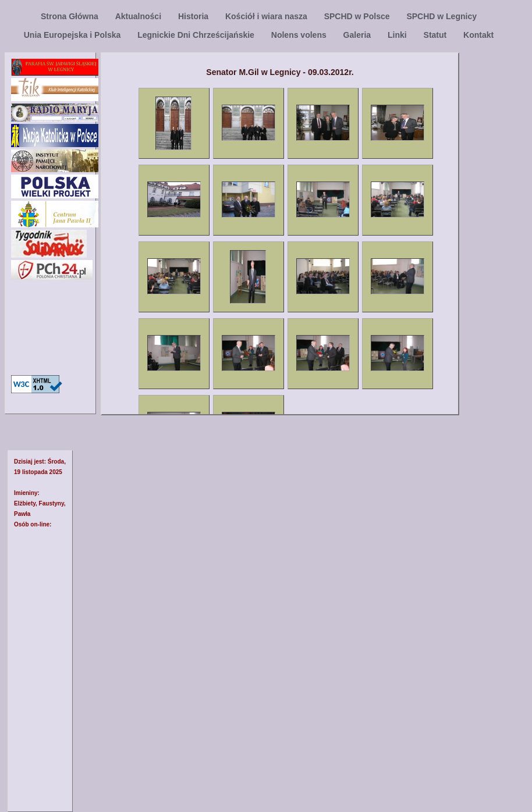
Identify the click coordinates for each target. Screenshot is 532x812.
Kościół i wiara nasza (267, 16)
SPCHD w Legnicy (441, 16)
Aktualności (139, 16)
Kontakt (478, 35)
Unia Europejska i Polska (73, 35)
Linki (398, 35)
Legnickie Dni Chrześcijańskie (197, 35)
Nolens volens (300, 35)
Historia (194, 16)
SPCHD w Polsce (358, 16)
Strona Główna (71, 16)
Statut (437, 35)
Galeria (358, 35)
